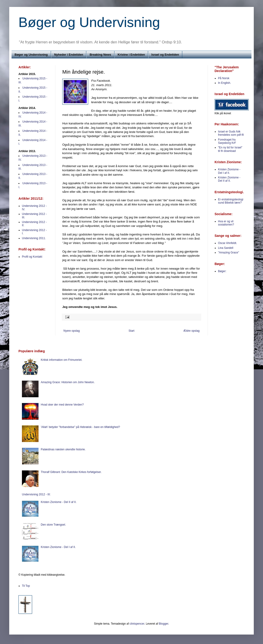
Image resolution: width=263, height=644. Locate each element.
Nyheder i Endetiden (69, 55)
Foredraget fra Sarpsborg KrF (227, 141)
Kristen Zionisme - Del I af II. (229, 171)
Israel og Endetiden (165, 55)
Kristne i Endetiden (131, 55)
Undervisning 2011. (34, 238)
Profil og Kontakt (32, 257)
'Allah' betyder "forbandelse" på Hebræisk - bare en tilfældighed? (80, 427)
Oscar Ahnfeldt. (227, 243)
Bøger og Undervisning (89, 22)
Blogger (164, 624)
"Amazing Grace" (229, 253)
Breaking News (100, 55)
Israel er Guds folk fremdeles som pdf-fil (231, 133)
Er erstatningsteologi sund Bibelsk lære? (231, 201)
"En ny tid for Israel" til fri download (230, 149)
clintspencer (137, 624)
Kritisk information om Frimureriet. (62, 360)
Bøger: (222, 271)
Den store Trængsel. (53, 525)
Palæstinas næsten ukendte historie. (63, 449)
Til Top (26, 586)
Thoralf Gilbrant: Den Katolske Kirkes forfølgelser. (71, 472)
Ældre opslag (191, 331)
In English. (224, 83)
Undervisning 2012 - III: (36, 494)
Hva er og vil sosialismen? (226, 223)
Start (131, 331)
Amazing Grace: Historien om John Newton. (68, 382)
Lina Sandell (226, 248)
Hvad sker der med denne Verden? (62, 405)
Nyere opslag (72, 331)
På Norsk (224, 78)
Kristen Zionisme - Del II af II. (229, 179)
